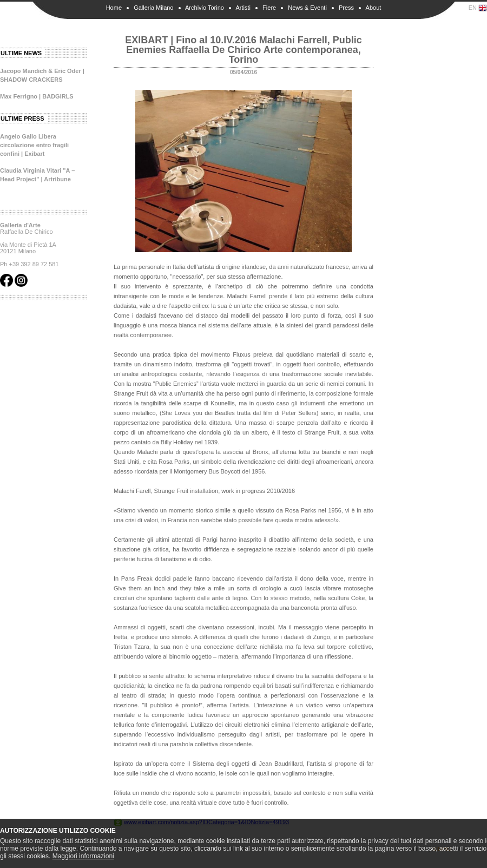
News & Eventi (307, 8)
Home (114, 8)
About (374, 8)
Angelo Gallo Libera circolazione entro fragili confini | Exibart (34, 145)
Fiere (269, 8)
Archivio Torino (205, 8)
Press (346, 8)
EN (478, 8)
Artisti (243, 8)
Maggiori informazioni (83, 856)
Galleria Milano (153, 8)
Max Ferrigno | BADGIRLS (37, 96)
